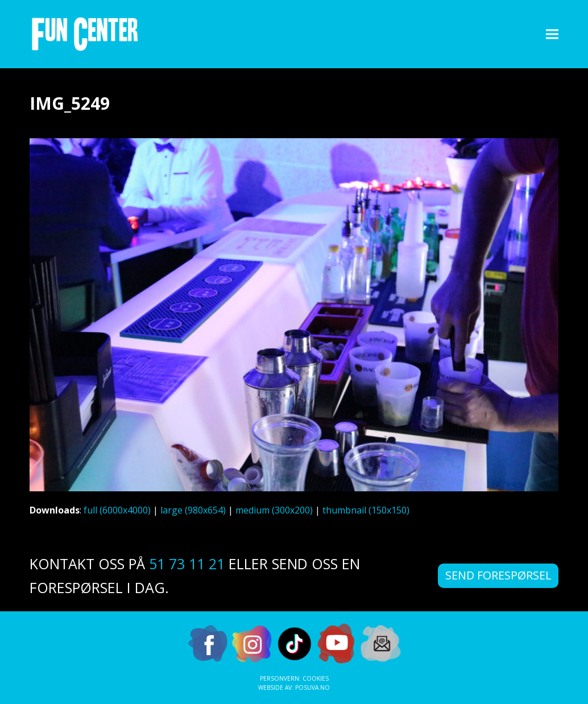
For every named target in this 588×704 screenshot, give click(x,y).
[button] (552, 34)
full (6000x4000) (117, 510)
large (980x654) (193, 510)
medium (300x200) (274, 510)
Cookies (316, 678)
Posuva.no (312, 688)
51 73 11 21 (187, 564)
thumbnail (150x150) (366, 510)
